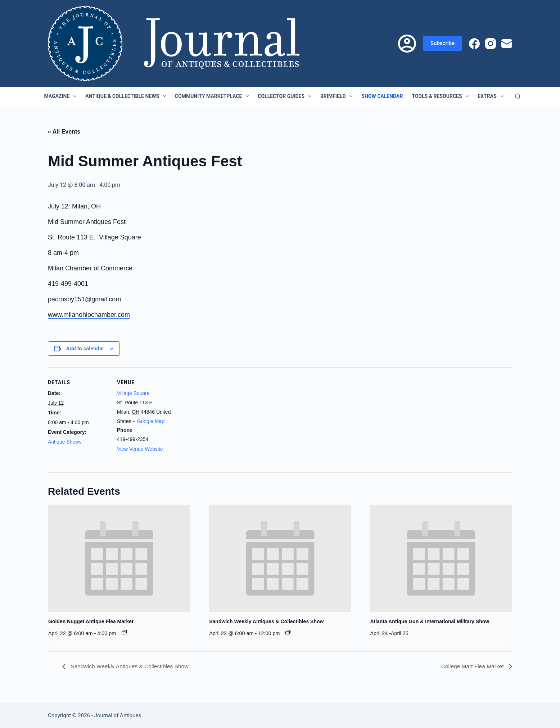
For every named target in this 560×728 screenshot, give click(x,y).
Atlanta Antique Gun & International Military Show (430, 621)
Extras (492, 96)
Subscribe (442, 43)
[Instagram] (491, 44)
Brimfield (338, 96)
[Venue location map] (224, 417)
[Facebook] (474, 44)
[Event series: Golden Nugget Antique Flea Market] (124, 632)
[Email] (507, 44)
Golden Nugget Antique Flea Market (91, 621)
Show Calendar (382, 96)
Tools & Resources (442, 96)
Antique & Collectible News (127, 96)
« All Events (64, 132)
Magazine (62, 96)
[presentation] (119, 559)
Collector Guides (286, 96)
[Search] (518, 96)
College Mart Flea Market (472, 666)
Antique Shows (65, 442)
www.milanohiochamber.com (89, 315)
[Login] (407, 44)
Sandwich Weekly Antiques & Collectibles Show (266, 621)
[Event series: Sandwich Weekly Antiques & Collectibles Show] (288, 632)
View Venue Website (140, 449)
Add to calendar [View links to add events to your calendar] (85, 349)
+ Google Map (149, 421)
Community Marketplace (213, 96)
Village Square (133, 393)
